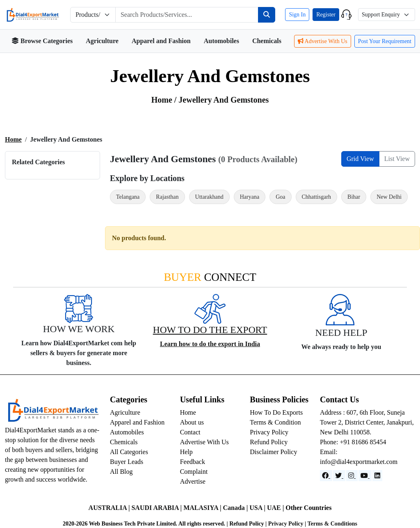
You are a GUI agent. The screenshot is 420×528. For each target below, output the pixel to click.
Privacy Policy (269, 432)
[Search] (267, 15)
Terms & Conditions (332, 524)
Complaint (194, 472)
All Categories (129, 452)
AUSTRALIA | (110, 508)
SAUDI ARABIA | (157, 508)
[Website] (339, 476)
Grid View (360, 159)
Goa (280, 197)
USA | (258, 508)
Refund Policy (269, 442)
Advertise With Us (323, 41)
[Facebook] (326, 476)
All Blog (121, 472)
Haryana (250, 197)
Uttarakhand (209, 197)
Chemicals (267, 41)
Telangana (128, 197)
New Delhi (389, 197)
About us (192, 422)
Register (326, 15)
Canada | (236, 508)
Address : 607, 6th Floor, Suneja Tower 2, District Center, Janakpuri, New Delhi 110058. (367, 422)
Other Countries (308, 508)
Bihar (354, 197)
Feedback (193, 462)
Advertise (193, 481)
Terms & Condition (275, 422)
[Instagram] (352, 476)
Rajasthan (167, 197)
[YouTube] (365, 476)
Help (186, 452)
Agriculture (102, 41)
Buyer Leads (127, 462)
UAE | (276, 508)
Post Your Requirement (385, 41)
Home (13, 139)
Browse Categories (42, 41)
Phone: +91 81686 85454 (353, 442)
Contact (190, 432)
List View (397, 159)
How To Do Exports (276, 412)
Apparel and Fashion (161, 41)
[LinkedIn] (377, 476)
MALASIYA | (203, 508)
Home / (165, 100)
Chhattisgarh (317, 197)
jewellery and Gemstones (224, 100)
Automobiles (221, 41)
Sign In (297, 15)
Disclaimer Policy (273, 452)
